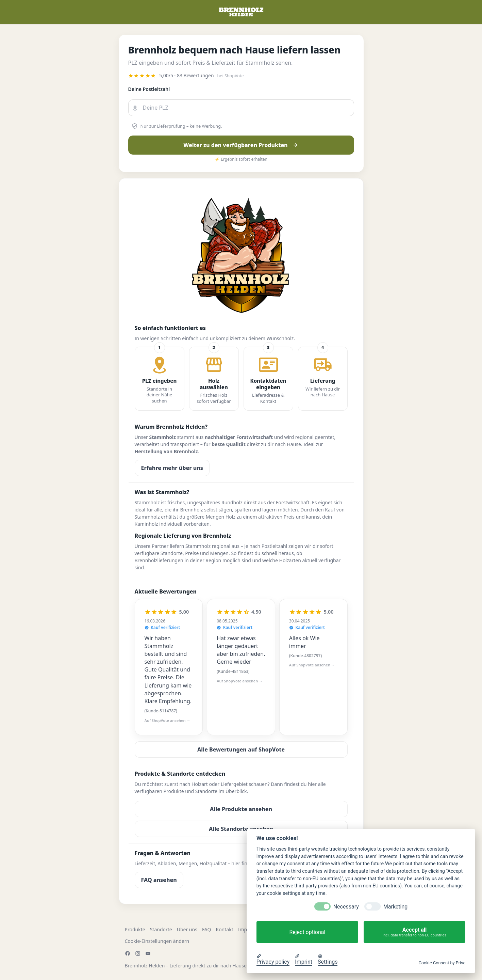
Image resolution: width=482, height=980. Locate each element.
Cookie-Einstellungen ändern (157, 941)
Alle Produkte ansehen (241, 809)
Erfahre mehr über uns (172, 468)
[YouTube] (148, 953)
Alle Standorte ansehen (241, 829)
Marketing (395, 907)
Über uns (187, 929)
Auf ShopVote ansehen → (168, 720)
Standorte (161, 929)
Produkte (135, 929)
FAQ (207, 929)
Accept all (414, 932)
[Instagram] (138, 953)
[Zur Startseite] (241, 12)
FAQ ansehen (159, 880)
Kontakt (224, 929)
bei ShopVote (231, 76)
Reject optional (307, 932)
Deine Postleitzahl (149, 89)
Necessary (346, 907)
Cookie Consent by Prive (442, 963)
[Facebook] (128, 953)
